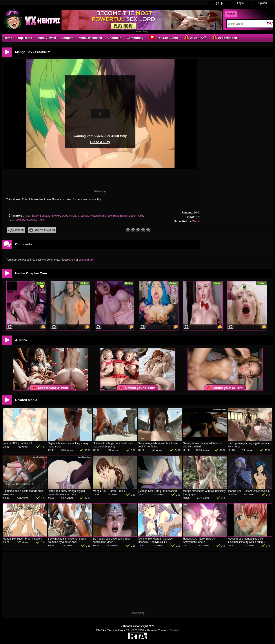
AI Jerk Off (194, 38)
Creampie (84, 216)
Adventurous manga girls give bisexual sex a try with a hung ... (247, 540)
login (72, 260)
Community (135, 38)
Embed (16, 230)
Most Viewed (47, 38)
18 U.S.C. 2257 (135, 630)
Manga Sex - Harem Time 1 (109, 491)
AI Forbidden (224, 38)
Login (240, 3)
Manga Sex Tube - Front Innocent (23, 539)
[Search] (246, 24)
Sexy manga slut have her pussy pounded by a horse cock (67, 540)
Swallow (32, 220)
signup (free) (86, 260)
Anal (27, 216)
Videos (231, 14)
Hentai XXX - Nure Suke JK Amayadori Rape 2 (199, 540)
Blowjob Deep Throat (64, 216)
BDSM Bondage (41, 216)
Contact (174, 630)
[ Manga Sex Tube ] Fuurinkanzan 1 (159, 491)
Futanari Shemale (101, 216)
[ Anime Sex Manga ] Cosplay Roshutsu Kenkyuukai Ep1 (155, 540)
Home (8, 38)
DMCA (100, 630)
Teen (41, 220)
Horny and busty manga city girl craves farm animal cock (66, 493)
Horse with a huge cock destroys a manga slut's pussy (113, 445)
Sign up (218, 3)
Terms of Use (115, 630)
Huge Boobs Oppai (124, 216)
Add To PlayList (42, 230)
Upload (262, 3)
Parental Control (157, 630)
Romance (20, 220)
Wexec (196, 221)
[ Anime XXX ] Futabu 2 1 (18, 443)
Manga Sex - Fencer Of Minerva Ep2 (250, 491)
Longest (67, 38)
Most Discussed (90, 38)
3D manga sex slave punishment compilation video (112, 540)
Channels (114, 38)
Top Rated (25, 38)
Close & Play (100, 142)
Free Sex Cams (163, 38)
